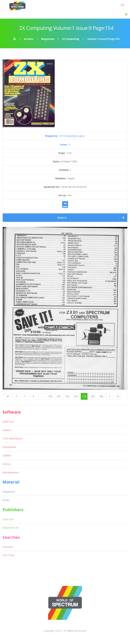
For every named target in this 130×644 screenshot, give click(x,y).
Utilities (7, 455)
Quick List (8, 421)
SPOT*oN (8, 555)
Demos (7, 464)
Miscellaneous (11, 472)
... (42, 396)
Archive (28, 39)
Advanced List (11, 528)
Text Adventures (12, 438)
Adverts (62, 218)
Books (6, 500)
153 (76, 396)
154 (84, 396)
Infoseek (8, 547)
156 (101, 396)
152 (67, 396)
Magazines (48, 39)
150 (50, 396)
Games (7, 430)
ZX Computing (71, 39)
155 (93, 396)
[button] (126, 14)
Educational (9, 447)
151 (59, 396)
